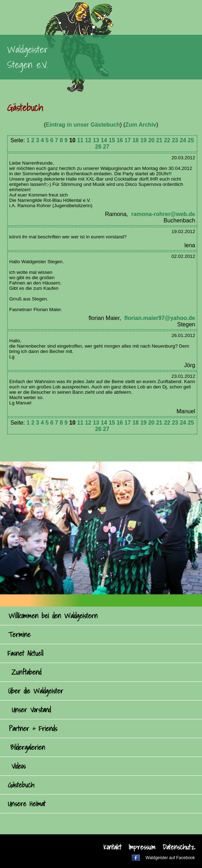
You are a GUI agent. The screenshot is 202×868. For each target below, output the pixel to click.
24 (183, 140)
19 (143, 140)
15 (112, 140)
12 (88, 140)
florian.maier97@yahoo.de (160, 318)
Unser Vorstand (31, 710)
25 (191, 140)
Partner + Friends (33, 729)
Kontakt (112, 847)
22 (167, 140)
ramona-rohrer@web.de (163, 214)
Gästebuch (21, 785)
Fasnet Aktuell (25, 653)
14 (104, 140)
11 (80, 140)
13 (96, 140)
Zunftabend (26, 672)
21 (159, 140)
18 (136, 140)
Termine (19, 635)
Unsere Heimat (27, 804)
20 (151, 140)
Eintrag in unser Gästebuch (83, 125)
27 (106, 147)
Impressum (142, 847)
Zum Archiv (141, 125)
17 (128, 140)
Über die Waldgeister (36, 691)
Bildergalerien (28, 747)
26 (98, 147)
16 (120, 140)
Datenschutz (179, 847)
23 (175, 140)
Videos (18, 766)
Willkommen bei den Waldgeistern (53, 616)
